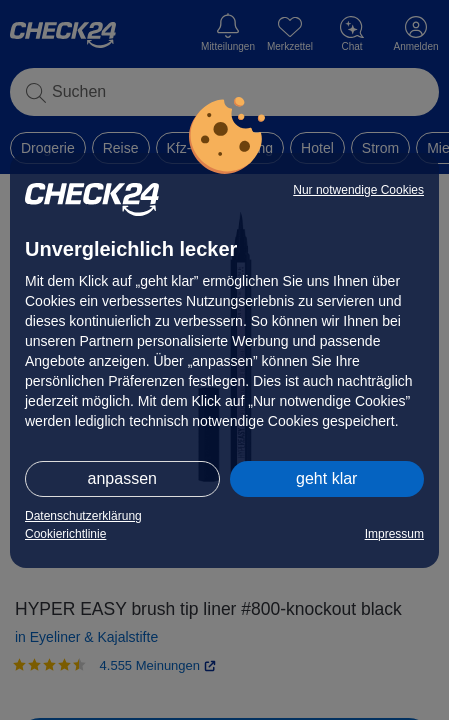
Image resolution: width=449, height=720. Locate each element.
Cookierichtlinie (65, 534)
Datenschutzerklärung (83, 516)
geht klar (326, 478)
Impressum (394, 534)
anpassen (122, 478)
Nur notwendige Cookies (358, 190)
